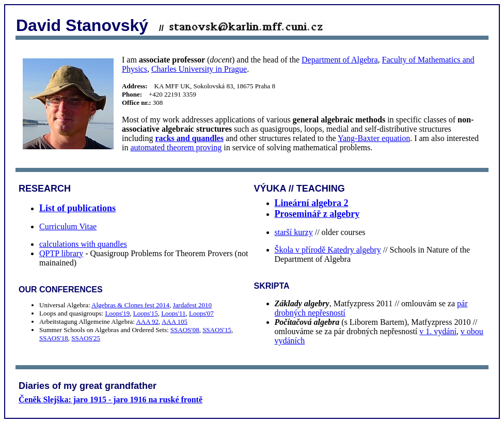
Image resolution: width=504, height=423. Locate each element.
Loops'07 (201, 313)
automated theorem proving (176, 147)
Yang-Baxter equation (374, 138)
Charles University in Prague (199, 69)
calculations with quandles (83, 244)
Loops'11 (173, 313)
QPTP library (61, 253)
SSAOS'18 (54, 338)
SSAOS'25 (86, 338)
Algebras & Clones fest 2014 (130, 305)
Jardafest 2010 (192, 305)
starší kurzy (294, 232)
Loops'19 (117, 313)
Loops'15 (146, 313)
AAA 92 (147, 322)
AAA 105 (175, 322)
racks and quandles (189, 138)
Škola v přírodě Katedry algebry (328, 250)
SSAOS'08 (185, 330)
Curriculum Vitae (68, 226)
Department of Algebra (340, 60)
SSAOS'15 (217, 330)
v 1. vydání (438, 331)
